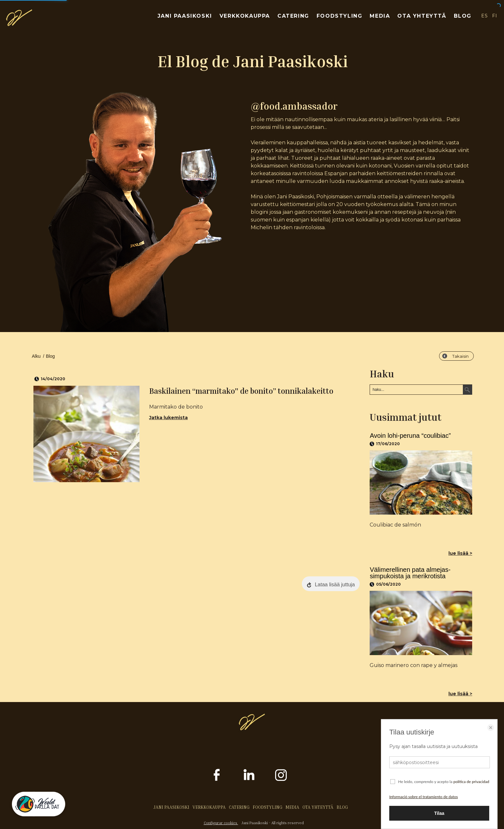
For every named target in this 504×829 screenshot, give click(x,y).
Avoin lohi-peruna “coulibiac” (410, 436)
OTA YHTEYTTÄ (422, 16)
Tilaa (439, 813)
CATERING (293, 16)
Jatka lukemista (168, 418)
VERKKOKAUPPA (245, 16)
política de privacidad (471, 782)
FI (495, 16)
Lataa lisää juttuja (335, 585)
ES (484, 16)
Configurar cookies (221, 823)
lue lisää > (460, 553)
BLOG (463, 16)
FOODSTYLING (340, 16)
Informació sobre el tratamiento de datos (423, 797)
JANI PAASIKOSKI (185, 16)
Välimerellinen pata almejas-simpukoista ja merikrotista (410, 573)
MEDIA (380, 16)
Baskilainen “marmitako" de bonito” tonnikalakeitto (241, 391)
